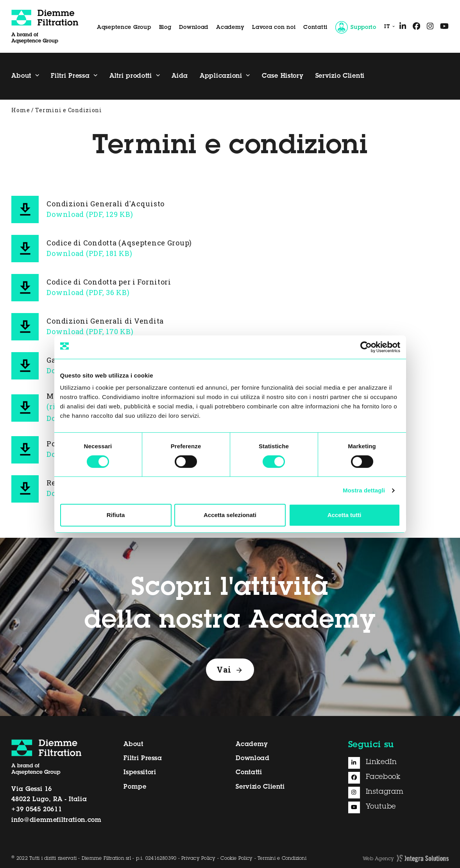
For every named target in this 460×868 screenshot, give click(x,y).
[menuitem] (388, 27)
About (133, 745)
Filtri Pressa (143, 759)
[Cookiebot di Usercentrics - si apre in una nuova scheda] (366, 347)
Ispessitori (140, 773)
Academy (230, 28)
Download (194, 28)
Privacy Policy (198, 859)
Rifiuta (116, 515)
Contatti (315, 28)
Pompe (135, 787)
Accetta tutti (345, 515)
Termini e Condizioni (282, 859)
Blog (165, 28)
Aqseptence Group (124, 28)
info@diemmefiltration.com (56, 820)
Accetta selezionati (230, 515)
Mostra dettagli (364, 490)
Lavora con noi (274, 28)
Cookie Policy (236, 859)
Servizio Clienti (260, 787)
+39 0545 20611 (37, 810)
